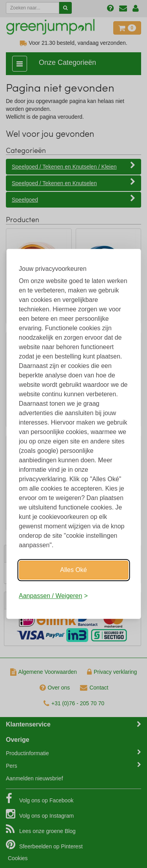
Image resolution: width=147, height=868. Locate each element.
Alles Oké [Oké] (73, 570)
